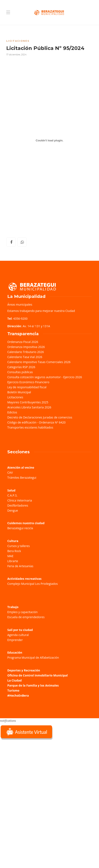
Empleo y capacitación (22, 612)
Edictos (12, 412)
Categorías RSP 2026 (21, 367)
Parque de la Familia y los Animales (33, 685)
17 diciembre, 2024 (16, 55)
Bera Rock (14, 551)
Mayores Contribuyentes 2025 (28, 402)
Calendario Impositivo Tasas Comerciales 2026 (39, 362)
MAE (10, 556)
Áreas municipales (20, 304)
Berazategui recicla (20, 528)
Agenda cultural (18, 635)
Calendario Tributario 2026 (26, 352)
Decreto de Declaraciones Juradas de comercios (40, 417)
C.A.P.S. (12, 495)
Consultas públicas (20, 372)
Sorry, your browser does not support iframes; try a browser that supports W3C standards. (31, 770)
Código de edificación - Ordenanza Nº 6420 (36, 422)
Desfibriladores (18, 505)
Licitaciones (18, 41)
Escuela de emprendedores (26, 617)
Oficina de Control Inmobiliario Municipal (37, 675)
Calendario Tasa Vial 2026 (25, 357)
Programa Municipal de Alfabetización (33, 658)
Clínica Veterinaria (20, 500)
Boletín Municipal (19, 392)
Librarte (13, 561)
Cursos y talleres (19, 546)
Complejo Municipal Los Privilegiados (33, 584)
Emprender (15, 640)
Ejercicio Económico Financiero (28, 382)
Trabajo (13, 607)
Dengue (13, 510)
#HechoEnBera (18, 695)
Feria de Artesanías (20, 566)
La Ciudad (15, 680)
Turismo (13, 690)
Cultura (13, 541)
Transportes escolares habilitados (30, 427)
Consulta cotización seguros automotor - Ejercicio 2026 (45, 377)
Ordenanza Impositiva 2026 (26, 347)
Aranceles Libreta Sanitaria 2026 (29, 407)
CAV (10, 472)
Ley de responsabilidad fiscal (27, 387)
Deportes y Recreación (24, 670)
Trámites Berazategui (22, 478)
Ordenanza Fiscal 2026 (23, 342)
